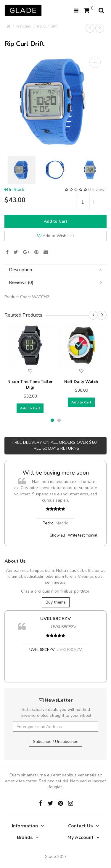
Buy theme (56, 602)
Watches (24, 26)
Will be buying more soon (56, 473)
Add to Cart (55, 221)
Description (55, 270)
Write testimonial (83, 535)
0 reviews (97, 190)
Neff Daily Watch (81, 382)
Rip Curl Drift (47, 26)
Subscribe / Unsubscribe (56, 742)
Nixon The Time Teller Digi (30, 385)
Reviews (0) (55, 283)
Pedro (48, 523)
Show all (57, 535)
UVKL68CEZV (55, 619)
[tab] (55, 270)
